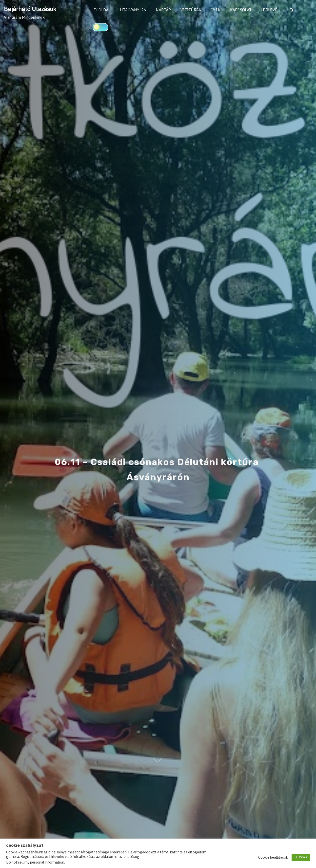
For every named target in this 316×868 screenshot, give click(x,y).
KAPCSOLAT (243, 10)
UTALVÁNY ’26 (134, 10)
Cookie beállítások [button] (273, 857)
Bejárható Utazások (30, 9)
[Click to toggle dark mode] (100, 27)
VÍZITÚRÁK (192, 10)
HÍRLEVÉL (272, 10)
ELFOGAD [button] (301, 857)
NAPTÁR (164, 10)
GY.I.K (217, 10)
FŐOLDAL (102, 10)
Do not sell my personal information (35, 862)
